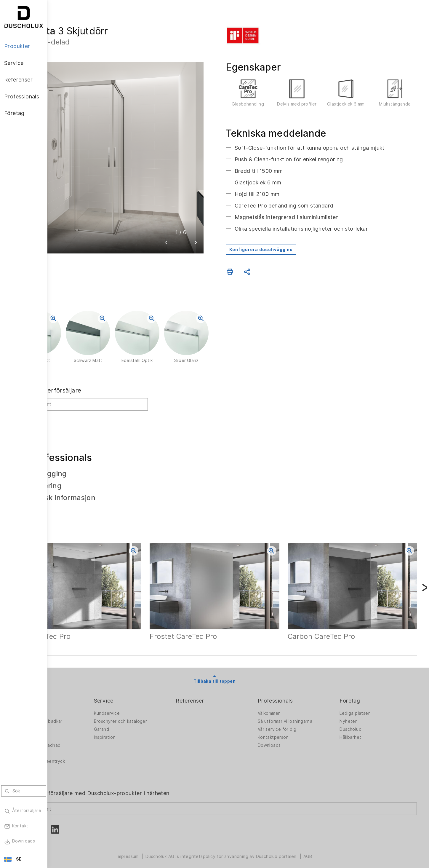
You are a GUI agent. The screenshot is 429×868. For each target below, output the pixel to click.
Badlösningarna (75, 722)
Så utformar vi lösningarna (304, 714)
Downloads (288, 738)
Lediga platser (364, 706)
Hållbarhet (360, 730)
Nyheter (358, 714)
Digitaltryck (71, 746)
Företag (359, 694)
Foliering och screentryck (86, 754)
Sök (67, 421)
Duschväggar (73, 706)
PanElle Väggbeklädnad (84, 738)
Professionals (294, 694)
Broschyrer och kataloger (159, 714)
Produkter (72, 694)
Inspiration (143, 730)
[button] (190, 220)
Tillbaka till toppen (238, 674)
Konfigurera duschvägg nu (285, 253)
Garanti (140, 722)
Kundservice (145, 706)
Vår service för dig (296, 722)
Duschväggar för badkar (85, 714)
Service (142, 694)
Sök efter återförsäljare (94, 394)
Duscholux (360, 722)
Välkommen (288, 706)
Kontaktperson (292, 730)
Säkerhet (69, 762)
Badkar (66, 730)
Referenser (218, 694)
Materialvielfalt (75, 770)
